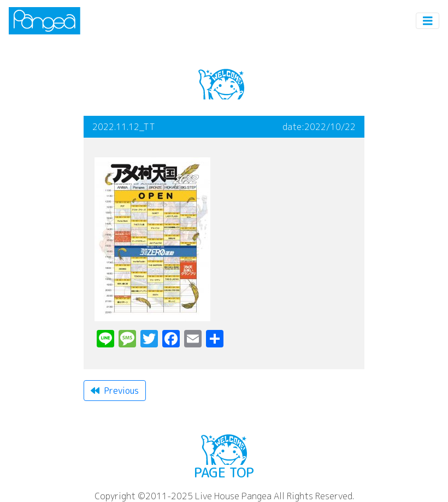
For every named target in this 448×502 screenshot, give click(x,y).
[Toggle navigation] (428, 21)
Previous (115, 391)
